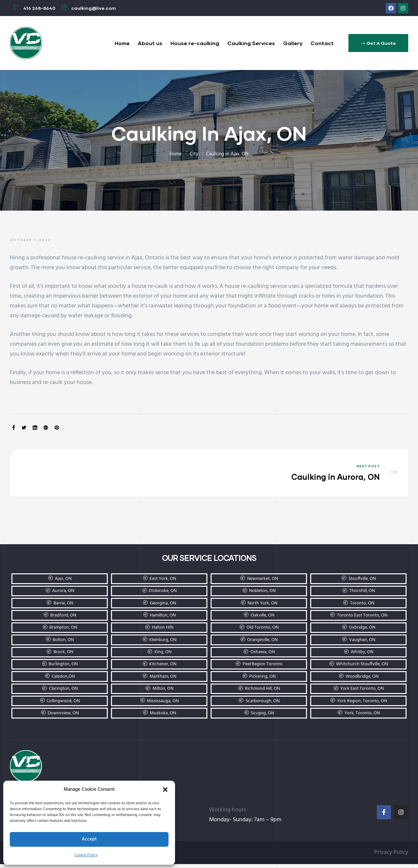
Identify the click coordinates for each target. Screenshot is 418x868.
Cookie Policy (86, 855)
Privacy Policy (391, 856)
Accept (89, 839)
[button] (165, 790)
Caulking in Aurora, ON (306, 475)
